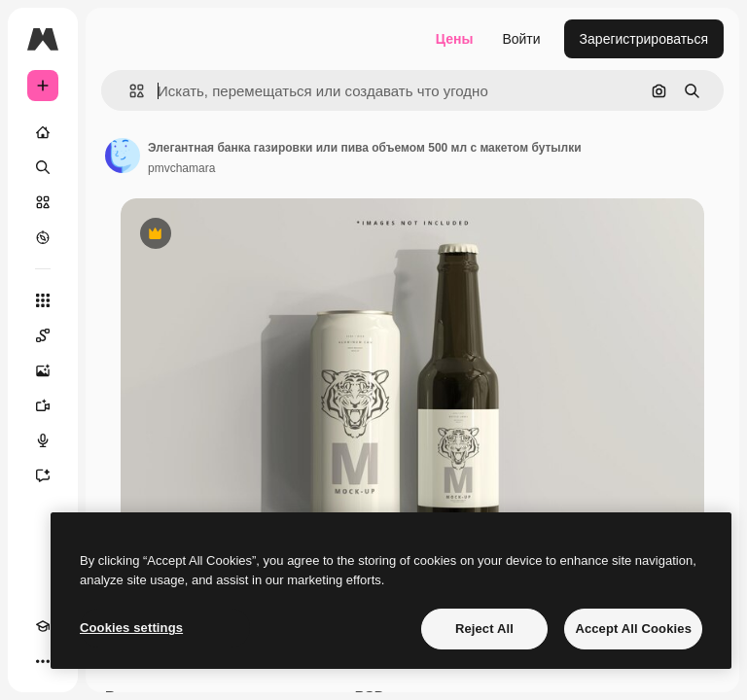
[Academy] (43, 626)
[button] (129, 91)
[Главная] (43, 132)
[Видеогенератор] (43, 405)
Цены (455, 39)
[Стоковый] (43, 202)
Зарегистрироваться (644, 39)
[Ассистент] (43, 475)
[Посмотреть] (43, 237)
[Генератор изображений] (43, 370)
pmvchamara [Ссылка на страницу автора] (181, 168)
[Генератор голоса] (43, 440)
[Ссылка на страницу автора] (123, 156)
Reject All (484, 629)
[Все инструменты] (43, 300)
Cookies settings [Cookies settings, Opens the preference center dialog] (131, 628)
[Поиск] (43, 167)
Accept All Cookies (633, 629)
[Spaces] (43, 335)
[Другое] (43, 661)
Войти (521, 39)
